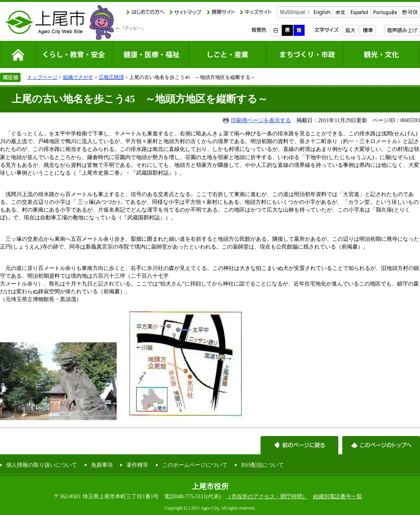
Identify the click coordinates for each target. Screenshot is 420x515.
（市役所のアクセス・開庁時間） (267, 496)
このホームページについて (195, 465)
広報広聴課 (111, 77)
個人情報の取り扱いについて (42, 465)
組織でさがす (78, 77)
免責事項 (102, 465)
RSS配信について (262, 465)
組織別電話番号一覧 (338, 496)
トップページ (42, 77)
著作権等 (137, 465)
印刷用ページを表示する (261, 120)
